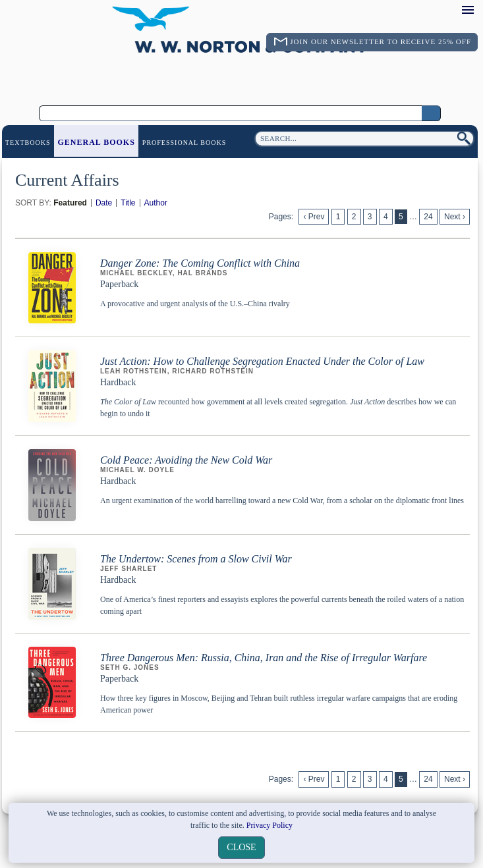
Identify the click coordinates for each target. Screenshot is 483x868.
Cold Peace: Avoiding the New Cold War (186, 460)
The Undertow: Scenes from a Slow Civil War (196, 559)
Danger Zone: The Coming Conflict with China (200, 263)
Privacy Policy (270, 825)
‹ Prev (314, 217)
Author (156, 203)
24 (428, 217)
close (241, 847)
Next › (455, 217)
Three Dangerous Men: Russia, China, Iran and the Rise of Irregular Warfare (264, 658)
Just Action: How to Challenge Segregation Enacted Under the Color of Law (262, 361)
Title (128, 203)
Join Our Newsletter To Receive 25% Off (381, 41)
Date (104, 203)
